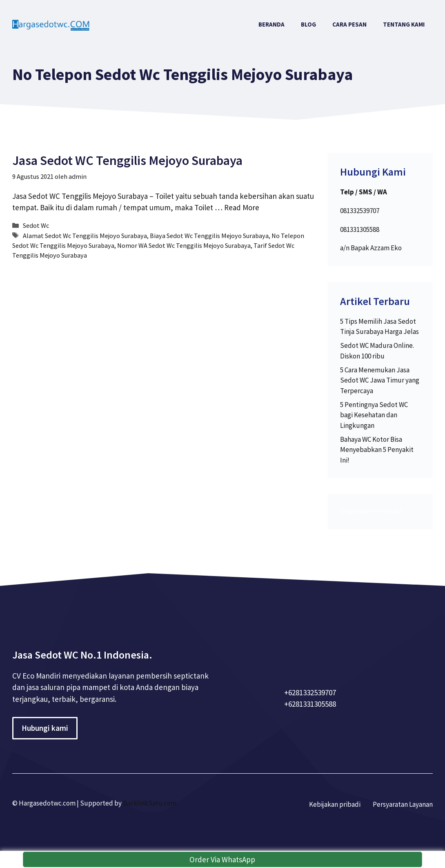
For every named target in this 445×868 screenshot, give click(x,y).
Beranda (271, 24)
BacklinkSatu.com (150, 803)
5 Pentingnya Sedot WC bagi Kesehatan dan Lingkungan (374, 415)
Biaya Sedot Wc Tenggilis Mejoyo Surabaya (209, 236)
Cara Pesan (349, 24)
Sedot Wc (36, 225)
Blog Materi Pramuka (371, 511)
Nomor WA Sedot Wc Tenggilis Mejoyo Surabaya (184, 245)
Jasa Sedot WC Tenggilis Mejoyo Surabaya (127, 160)
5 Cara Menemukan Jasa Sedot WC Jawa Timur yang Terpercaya (380, 380)
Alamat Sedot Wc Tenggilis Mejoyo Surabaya (85, 236)
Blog (308, 24)
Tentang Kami (404, 24)
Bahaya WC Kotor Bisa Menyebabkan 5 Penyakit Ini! (377, 450)
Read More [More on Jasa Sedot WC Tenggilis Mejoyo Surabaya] (242, 207)
